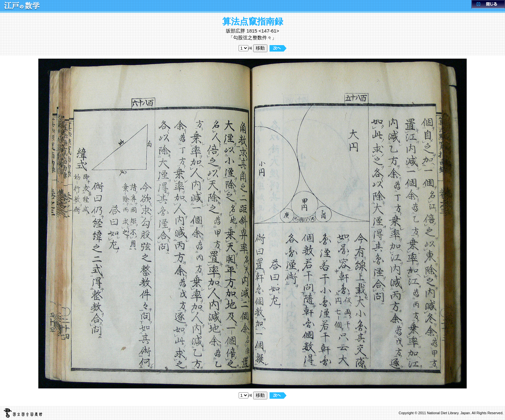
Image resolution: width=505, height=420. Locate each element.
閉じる (488, 4)
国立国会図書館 (21, 413)
